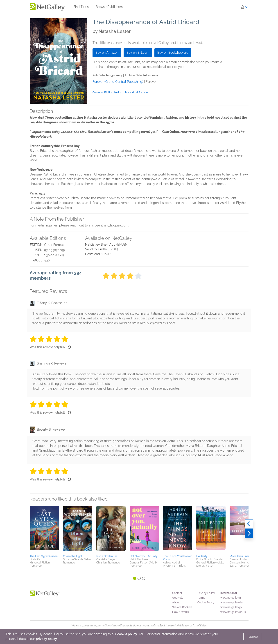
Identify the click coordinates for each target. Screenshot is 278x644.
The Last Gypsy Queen (44, 556)
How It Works (181, 612)
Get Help (178, 598)
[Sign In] (245, 7)
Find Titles (81, 7)
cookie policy (127, 634)
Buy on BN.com (138, 53)
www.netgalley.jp (231, 607)
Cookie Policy (206, 602)
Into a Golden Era (107, 556)
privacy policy (46, 639)
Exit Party (202, 556)
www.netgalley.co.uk (233, 612)
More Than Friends (241, 556)
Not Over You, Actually (144, 556)
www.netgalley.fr (231, 598)
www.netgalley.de (231, 602)
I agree (253, 637)
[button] (44, 529)
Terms (201, 598)
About (176, 602)
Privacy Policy (206, 593)
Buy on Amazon (107, 53)
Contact (177, 593)
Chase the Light (73, 556)
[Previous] (249, 524)
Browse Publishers (109, 7)
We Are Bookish (182, 607)
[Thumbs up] (69, 347)
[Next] (249, 533)
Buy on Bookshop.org (173, 53)
